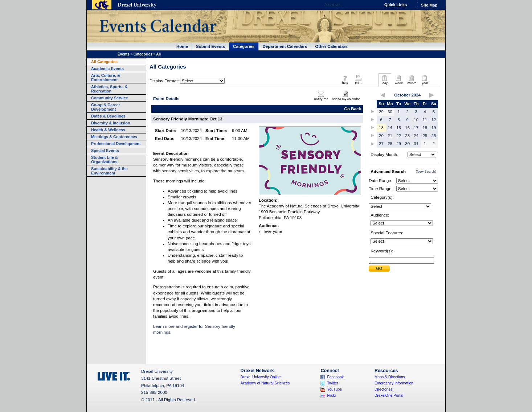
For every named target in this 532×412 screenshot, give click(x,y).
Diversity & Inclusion (111, 123)
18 (425, 128)
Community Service (110, 98)
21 (390, 136)
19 (434, 128)
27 (381, 144)
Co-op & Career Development (106, 107)
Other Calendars (331, 46)
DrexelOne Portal (389, 395)
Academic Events (107, 69)
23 (407, 136)
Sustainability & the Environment (109, 171)
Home (182, 46)
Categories (244, 46)
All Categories (104, 62)
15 (399, 128)
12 (434, 120)
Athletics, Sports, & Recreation (109, 89)
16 (407, 128)
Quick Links (396, 5)
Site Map (429, 5)
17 (416, 128)
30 (390, 112)
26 (434, 136)
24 (416, 136)
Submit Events (210, 46)
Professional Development (116, 144)
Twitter (333, 383)
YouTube (334, 389)
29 (381, 112)
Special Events (105, 151)
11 (425, 120)
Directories (384, 389)
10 (416, 120)
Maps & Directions (390, 377)
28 (390, 144)
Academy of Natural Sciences (265, 383)
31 (416, 144)
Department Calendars (285, 46)
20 (381, 136)
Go (373, 5)
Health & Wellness (108, 130)
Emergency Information (394, 383)
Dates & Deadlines (108, 116)
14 (390, 128)
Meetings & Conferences (114, 137)
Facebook (335, 377)
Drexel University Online (261, 377)
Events (124, 54)
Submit (379, 269)
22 (399, 136)
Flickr (332, 395)
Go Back (353, 109)
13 (381, 128)
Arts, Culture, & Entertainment (106, 78)
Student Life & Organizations (105, 160)
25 (425, 136)
